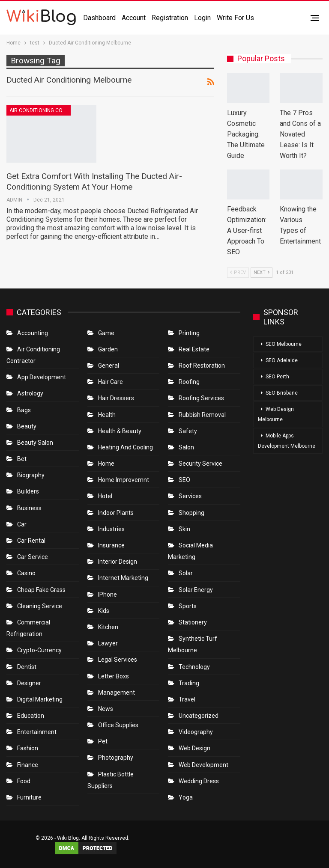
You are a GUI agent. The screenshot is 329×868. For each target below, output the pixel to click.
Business (29, 508)
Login (202, 18)
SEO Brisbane (282, 393)
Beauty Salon (35, 443)
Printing (189, 333)
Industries (111, 529)
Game (106, 333)
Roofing (189, 382)
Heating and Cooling (126, 447)
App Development (42, 377)
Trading (189, 683)
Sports (188, 606)
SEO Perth (277, 377)
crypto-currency (39, 650)
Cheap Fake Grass (41, 590)
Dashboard (99, 18)
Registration (170, 18)
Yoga (186, 797)
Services (190, 496)
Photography (116, 758)
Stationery (193, 622)
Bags (24, 410)
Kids (104, 611)
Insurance (111, 545)
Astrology (30, 393)
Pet (103, 741)
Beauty (27, 426)
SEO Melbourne (284, 344)
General (109, 366)
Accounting (33, 333)
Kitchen (108, 627)
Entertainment (37, 732)
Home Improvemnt (124, 480)
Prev (238, 272)
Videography (196, 732)
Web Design (194, 748)
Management (117, 693)
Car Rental (31, 541)
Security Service (200, 464)
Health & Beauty (120, 431)
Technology (194, 667)
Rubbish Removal (202, 415)
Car (22, 524)
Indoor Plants (116, 513)
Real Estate (194, 349)
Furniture (29, 797)
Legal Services (118, 660)
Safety (188, 431)
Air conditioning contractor (40, 110)
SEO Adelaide (282, 360)
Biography (31, 475)
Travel (187, 699)
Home (106, 464)
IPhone (108, 595)
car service (33, 557)
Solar (186, 573)
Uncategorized (199, 716)
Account (134, 18)
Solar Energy (196, 590)
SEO (184, 480)
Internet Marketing (123, 578)
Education (31, 716)
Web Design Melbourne (276, 414)
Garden (108, 349)
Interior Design (118, 562)
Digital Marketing (40, 699)
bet (22, 459)
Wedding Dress (199, 781)
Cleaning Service (40, 606)
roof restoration (202, 366)
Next (262, 272)
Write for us (235, 18)
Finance (28, 765)
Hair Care (111, 382)
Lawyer (108, 643)
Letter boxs (114, 676)
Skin (184, 529)
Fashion (28, 748)
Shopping (191, 513)
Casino (26, 573)
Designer (29, 683)
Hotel (105, 496)
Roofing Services (201, 398)
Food (24, 781)
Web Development (203, 765)
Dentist (27, 667)
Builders (28, 491)
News (106, 709)
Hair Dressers (116, 398)
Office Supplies (118, 725)
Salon (186, 447)
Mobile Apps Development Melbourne (287, 441)
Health (107, 415)
